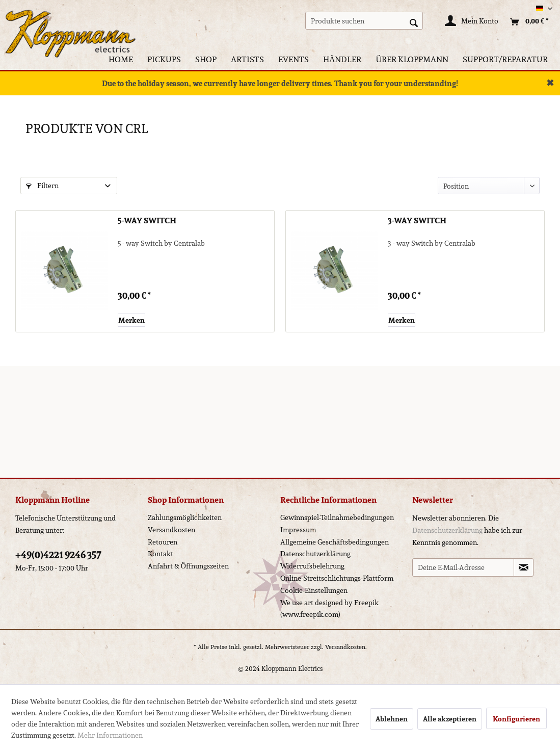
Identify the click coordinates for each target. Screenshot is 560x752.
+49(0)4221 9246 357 (58, 555)
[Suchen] (414, 22)
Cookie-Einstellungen (314, 590)
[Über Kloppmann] (412, 59)
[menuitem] (364, 21)
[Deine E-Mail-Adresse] (463, 567)
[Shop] (206, 59)
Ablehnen (392, 719)
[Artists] (247, 59)
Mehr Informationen (110, 735)
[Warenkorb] (527, 22)
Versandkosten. (346, 647)
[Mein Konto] (472, 22)
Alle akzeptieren (450, 719)
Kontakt (161, 554)
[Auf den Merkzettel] (131, 320)
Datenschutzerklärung (315, 554)
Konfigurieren (516, 719)
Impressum (298, 530)
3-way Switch (417, 221)
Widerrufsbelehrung (312, 566)
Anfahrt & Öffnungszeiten (188, 566)
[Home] (121, 59)
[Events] (294, 59)
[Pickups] (164, 59)
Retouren (163, 542)
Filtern (42, 186)
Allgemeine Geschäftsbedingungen (335, 542)
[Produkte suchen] (364, 21)
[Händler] (342, 59)
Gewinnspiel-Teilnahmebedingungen (337, 517)
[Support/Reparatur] (505, 59)
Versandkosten (171, 530)
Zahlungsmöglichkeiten (185, 517)
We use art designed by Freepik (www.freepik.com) (329, 609)
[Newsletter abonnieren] (524, 567)
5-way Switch (147, 221)
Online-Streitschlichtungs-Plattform (337, 578)
